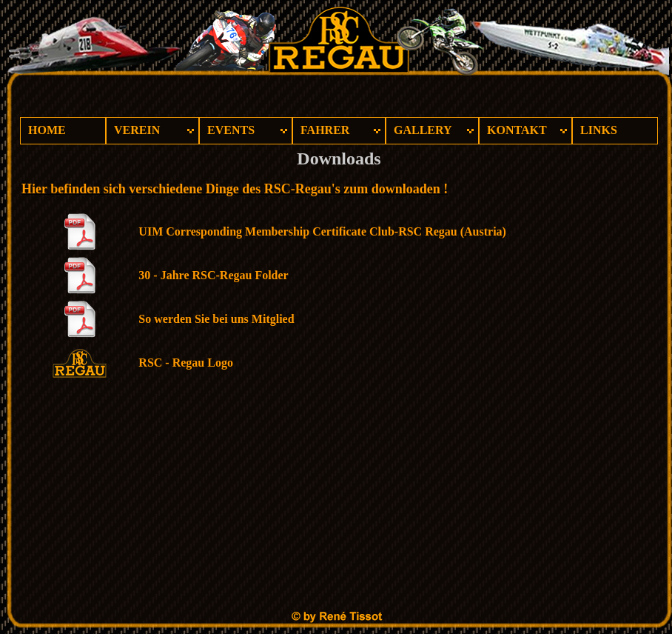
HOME (47, 130)
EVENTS (231, 130)
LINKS (599, 130)
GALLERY (423, 130)
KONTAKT (517, 130)
